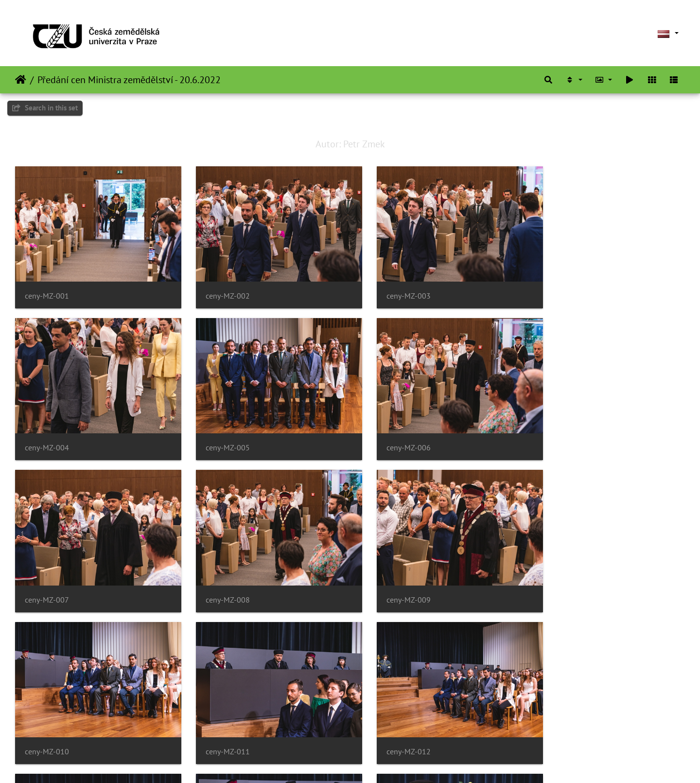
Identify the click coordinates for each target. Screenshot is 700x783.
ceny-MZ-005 (47, 434)
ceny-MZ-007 (389, 434)
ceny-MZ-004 (560, 289)
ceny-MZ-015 (389, 724)
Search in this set (45, 108)
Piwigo (362, 763)
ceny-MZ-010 (218, 579)
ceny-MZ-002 (218, 289)
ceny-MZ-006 (218, 434)
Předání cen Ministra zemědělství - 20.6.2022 (129, 80)
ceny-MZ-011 (389, 579)
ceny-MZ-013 (47, 724)
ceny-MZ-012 (560, 579)
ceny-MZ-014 (218, 724)
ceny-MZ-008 (560, 434)
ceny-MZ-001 (47, 289)
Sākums (21, 80)
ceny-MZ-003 (389, 289)
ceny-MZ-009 (47, 579)
